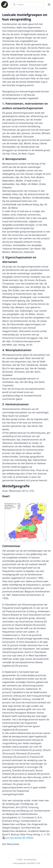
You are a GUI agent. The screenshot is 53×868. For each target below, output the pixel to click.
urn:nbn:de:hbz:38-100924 (19, 838)
